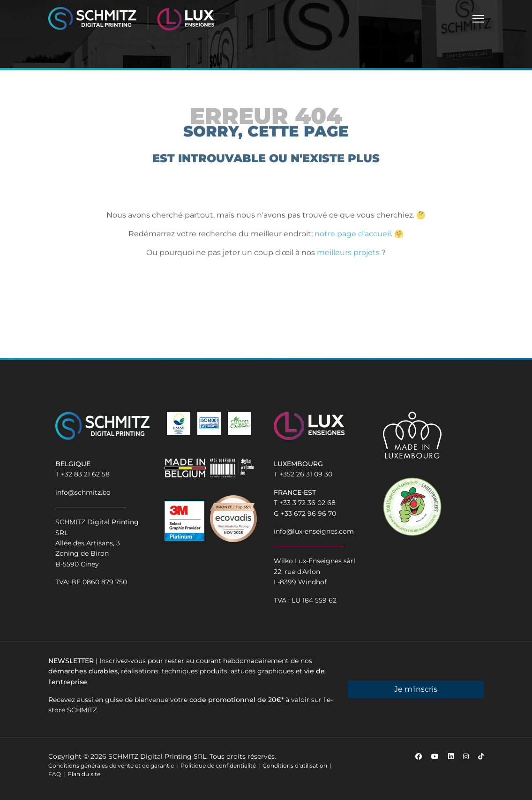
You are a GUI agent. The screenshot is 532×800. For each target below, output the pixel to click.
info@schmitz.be (83, 492)
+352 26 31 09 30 (306, 474)
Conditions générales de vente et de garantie (111, 766)
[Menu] (478, 19)
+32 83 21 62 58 (85, 474)
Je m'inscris (416, 689)
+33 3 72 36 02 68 (307, 503)
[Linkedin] (451, 756)
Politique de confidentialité (218, 766)
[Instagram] (466, 756)
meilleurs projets (348, 255)
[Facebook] (419, 756)
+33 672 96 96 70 (308, 513)
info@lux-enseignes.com (314, 531)
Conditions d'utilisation (295, 766)
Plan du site (84, 774)
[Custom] (481, 756)
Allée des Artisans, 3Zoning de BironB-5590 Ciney (88, 554)
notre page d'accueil (353, 237)
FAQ (55, 774)
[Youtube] (435, 756)
